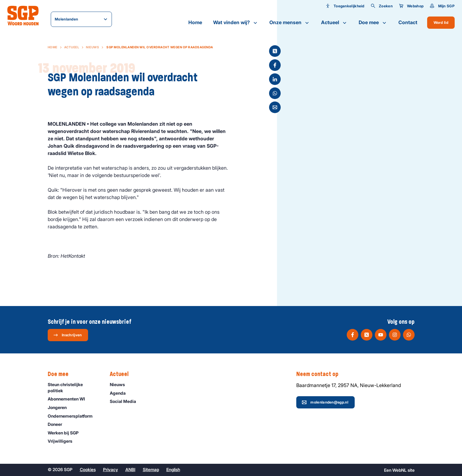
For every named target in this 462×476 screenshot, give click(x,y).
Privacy (111, 469)
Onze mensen (290, 23)
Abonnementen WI (69, 399)
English (173, 469)
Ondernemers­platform (73, 416)
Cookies (88, 469)
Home (195, 22)
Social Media (126, 401)
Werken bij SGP (66, 433)
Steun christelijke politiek (74, 387)
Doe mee (373, 23)
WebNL (399, 470)
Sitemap (151, 469)
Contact (408, 22)
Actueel (334, 23)
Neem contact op (320, 374)
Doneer (58, 424)
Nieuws (92, 47)
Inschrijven (67, 335)
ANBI (130, 469)
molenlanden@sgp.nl (325, 402)
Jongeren (60, 407)
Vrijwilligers (63, 441)
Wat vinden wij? (236, 23)
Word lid (441, 22)
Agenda (120, 393)
